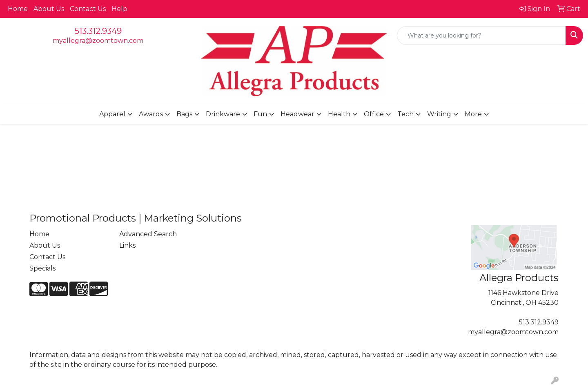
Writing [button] (439, 114)
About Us (49, 9)
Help (119, 9)
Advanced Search (148, 234)
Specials (42, 268)
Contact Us (88, 9)
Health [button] (339, 114)
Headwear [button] (297, 114)
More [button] (473, 114)
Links (127, 245)
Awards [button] (151, 114)
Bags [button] (184, 114)
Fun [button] (260, 114)
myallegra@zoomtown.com (98, 41)
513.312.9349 (98, 31)
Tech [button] (405, 114)
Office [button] (374, 114)
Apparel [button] (112, 114)
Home (18, 9)
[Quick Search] (481, 35)
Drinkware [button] (223, 114)
